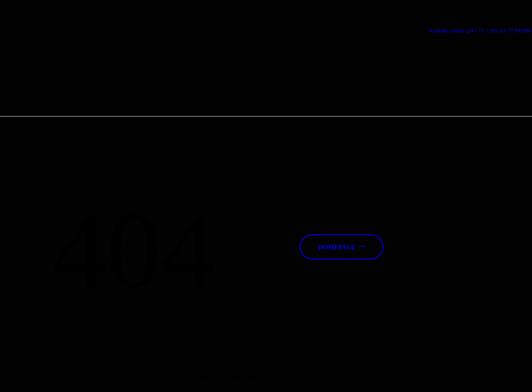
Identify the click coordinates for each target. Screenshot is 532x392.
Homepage (337, 247)
